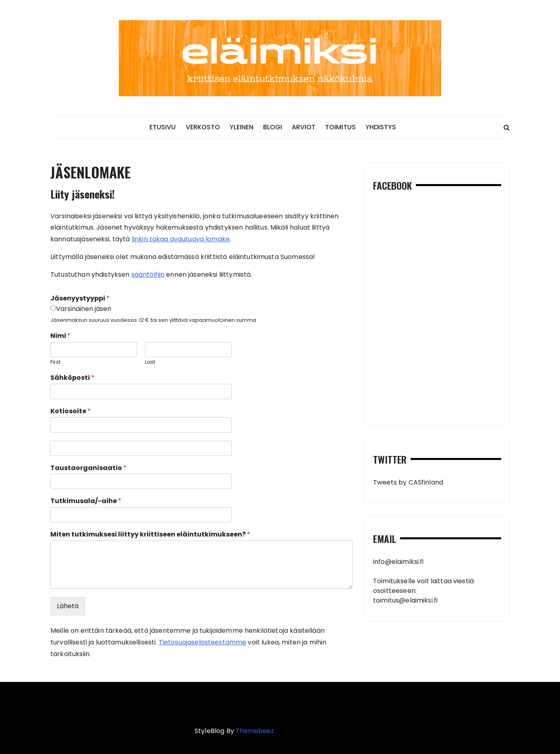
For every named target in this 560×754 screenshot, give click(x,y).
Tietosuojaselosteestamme (203, 642)
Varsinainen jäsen (84, 309)
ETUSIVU (163, 127)
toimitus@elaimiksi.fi (405, 600)
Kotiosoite (71, 411)
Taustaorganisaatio (88, 468)
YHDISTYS (381, 127)
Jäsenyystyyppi (80, 299)
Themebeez (255, 731)
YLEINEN (242, 127)
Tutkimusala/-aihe (86, 501)
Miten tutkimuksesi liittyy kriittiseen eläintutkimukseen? (150, 535)
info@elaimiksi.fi (398, 562)
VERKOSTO (203, 127)
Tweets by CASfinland (408, 482)
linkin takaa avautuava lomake (181, 239)
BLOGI (273, 127)
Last (150, 362)
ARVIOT (304, 127)
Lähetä (68, 606)
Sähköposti (72, 378)
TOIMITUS (340, 127)
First (55, 362)
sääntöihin (148, 274)
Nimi (60, 336)
